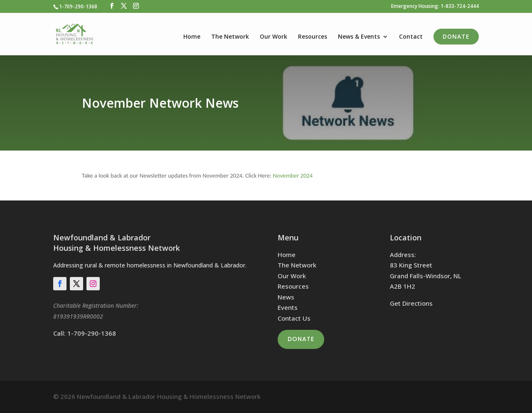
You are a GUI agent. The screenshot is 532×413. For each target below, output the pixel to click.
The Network (230, 37)
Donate (456, 36)
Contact (411, 37)
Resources (313, 37)
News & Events (359, 37)
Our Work (273, 37)
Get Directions (411, 303)
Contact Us (294, 318)
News (286, 297)
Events (288, 307)
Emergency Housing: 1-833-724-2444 (435, 7)
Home (192, 37)
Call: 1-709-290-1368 (85, 333)
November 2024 (293, 176)
